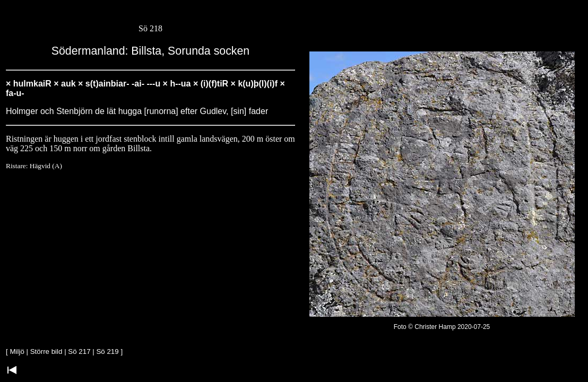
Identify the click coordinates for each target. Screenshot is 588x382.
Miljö (17, 351)
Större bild (46, 351)
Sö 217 (79, 351)
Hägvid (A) (46, 166)
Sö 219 (107, 351)
